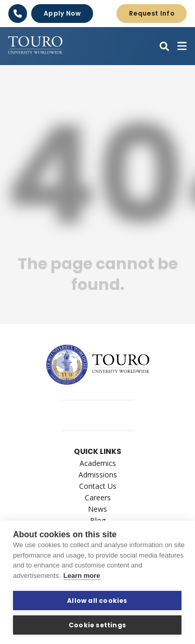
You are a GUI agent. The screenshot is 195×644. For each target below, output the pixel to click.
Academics (98, 463)
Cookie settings (97, 625)
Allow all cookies (97, 601)
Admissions (98, 475)
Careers (98, 497)
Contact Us (98, 486)
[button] (164, 46)
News (97, 509)
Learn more (82, 576)
